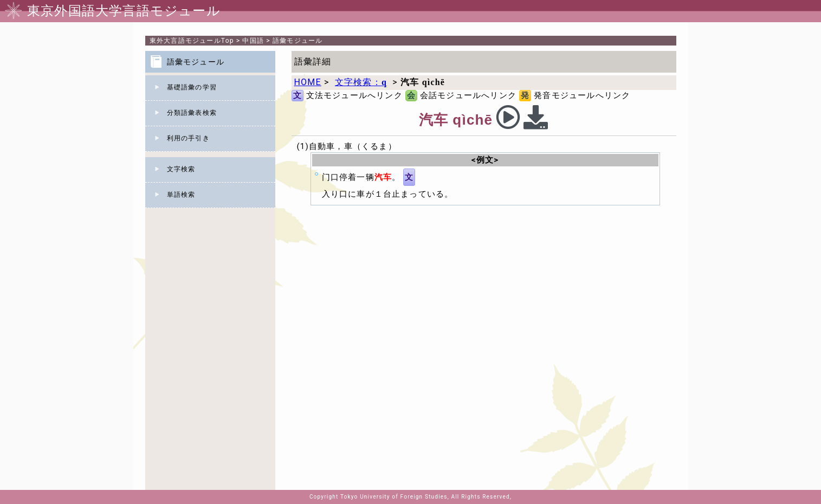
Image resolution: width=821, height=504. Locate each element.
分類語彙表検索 (192, 113)
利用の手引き (188, 138)
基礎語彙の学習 (192, 87)
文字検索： (361, 82)
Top (192, 41)
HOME (308, 82)
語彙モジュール (298, 41)
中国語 (253, 41)
